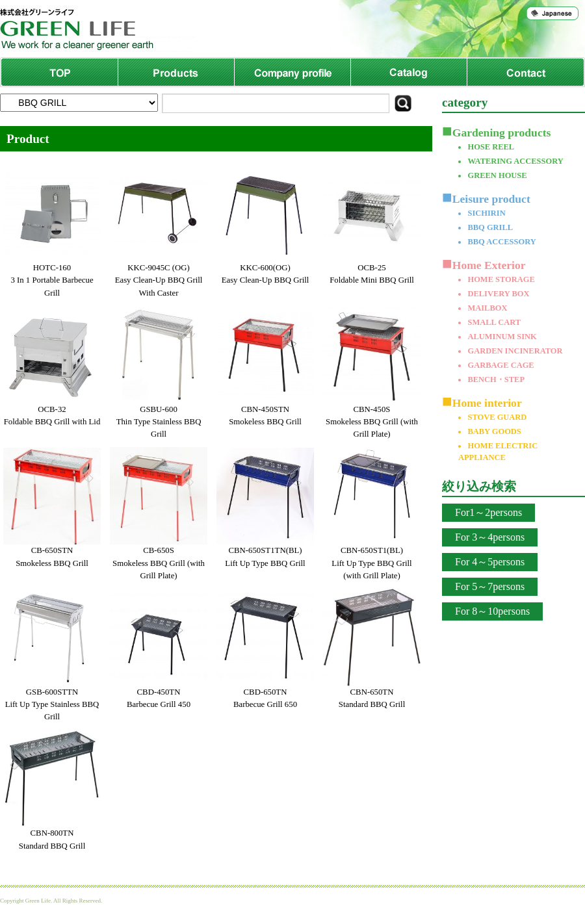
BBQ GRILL (490, 227)
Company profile (292, 72)
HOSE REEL (491, 147)
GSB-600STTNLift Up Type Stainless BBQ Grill (52, 704)
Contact (525, 72)
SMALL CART (494, 322)
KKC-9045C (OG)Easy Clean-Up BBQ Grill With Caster (159, 280)
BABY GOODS (494, 431)
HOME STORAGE (501, 279)
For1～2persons (488, 512)
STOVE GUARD (497, 417)
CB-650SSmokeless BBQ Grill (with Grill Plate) (159, 563)
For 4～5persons (490, 562)
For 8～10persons (492, 611)
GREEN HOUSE (497, 175)
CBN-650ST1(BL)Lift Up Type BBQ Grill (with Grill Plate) (371, 563)
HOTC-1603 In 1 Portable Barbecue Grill (52, 280)
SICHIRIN (486, 213)
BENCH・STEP (496, 379)
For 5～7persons (490, 586)
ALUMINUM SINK (502, 337)
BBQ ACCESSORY (501, 242)
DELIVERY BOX (498, 294)
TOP (59, 72)
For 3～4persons (490, 537)
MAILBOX (487, 308)
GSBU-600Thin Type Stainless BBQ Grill (159, 422)
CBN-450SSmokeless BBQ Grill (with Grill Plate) (372, 422)
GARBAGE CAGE (500, 365)
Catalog (409, 72)
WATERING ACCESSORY (515, 161)
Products (176, 72)
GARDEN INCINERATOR (515, 351)
